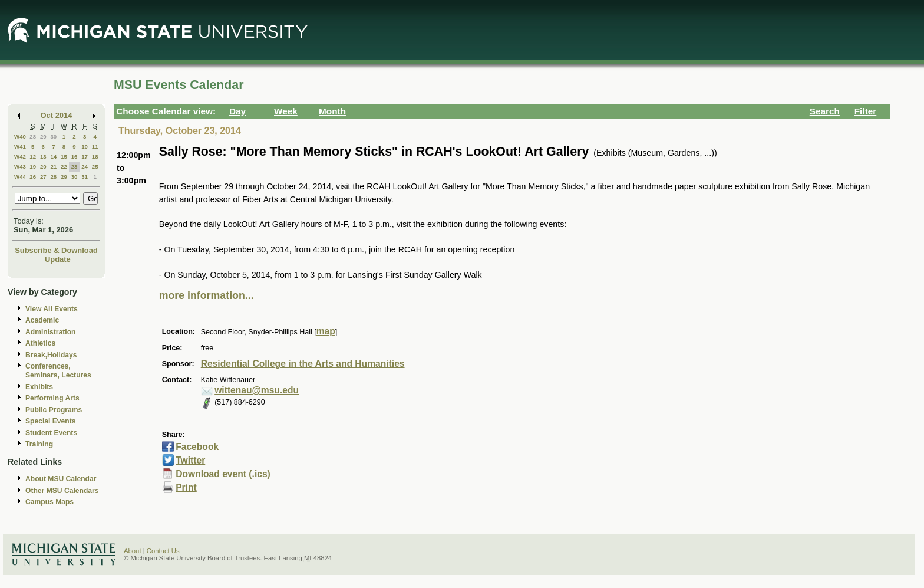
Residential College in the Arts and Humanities (303, 364)
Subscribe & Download (56, 250)
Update (58, 259)
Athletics (40, 343)
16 (75, 157)
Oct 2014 (57, 115)
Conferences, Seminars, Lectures (58, 371)
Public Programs (54, 410)
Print (186, 487)
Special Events (50, 421)
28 (33, 137)
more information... (207, 295)
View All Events (52, 309)
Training (39, 444)
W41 (20, 147)
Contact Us (163, 551)
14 (53, 157)
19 (33, 167)
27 (43, 177)
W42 (20, 157)
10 (85, 147)
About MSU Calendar (61, 479)
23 (75, 167)
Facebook (197, 447)
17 (85, 157)
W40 (20, 137)
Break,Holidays (51, 355)
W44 (20, 177)
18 (95, 157)
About (133, 551)
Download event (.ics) (223, 474)
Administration (50, 332)
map (326, 331)
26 (33, 177)
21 (53, 167)
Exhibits (39, 387)
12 (33, 157)
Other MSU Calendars (62, 491)
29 (43, 137)
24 (85, 167)
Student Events (51, 433)
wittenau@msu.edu (257, 390)
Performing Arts (52, 398)
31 (85, 177)
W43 (20, 167)
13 (43, 157)
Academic (42, 320)
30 (53, 137)
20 (43, 167)
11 (95, 147)
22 (64, 167)
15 (64, 157)
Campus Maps (49, 502)
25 (95, 167)
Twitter (190, 460)
